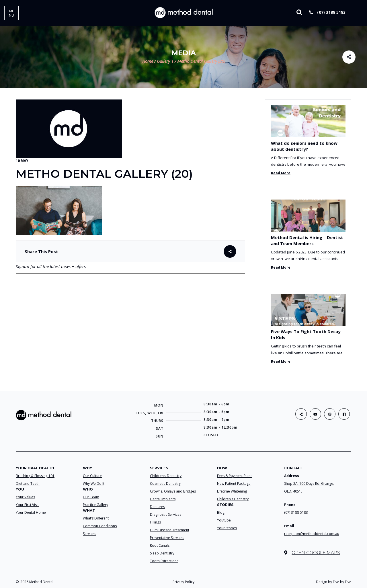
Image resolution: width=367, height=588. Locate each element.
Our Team (91, 497)
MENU (11, 13)
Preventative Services (167, 538)
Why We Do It (94, 484)
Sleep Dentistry (162, 553)
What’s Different (96, 518)
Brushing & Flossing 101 (35, 476)
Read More (281, 173)
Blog (221, 512)
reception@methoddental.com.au (312, 534)
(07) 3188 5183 (327, 12)
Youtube (224, 520)
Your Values (25, 497)
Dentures (157, 507)
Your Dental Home (31, 512)
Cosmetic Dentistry (165, 484)
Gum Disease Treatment (170, 530)
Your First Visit (27, 505)
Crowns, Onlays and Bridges (173, 491)
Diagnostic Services (166, 514)
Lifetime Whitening (232, 491)
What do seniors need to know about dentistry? (304, 146)
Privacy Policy (183, 582)
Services (89, 534)
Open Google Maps (312, 553)
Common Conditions (100, 526)
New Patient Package (234, 484)
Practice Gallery (95, 505)
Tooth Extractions (164, 561)
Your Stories (227, 528)
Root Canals (160, 545)
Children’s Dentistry (166, 476)
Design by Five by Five (334, 582)
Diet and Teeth (28, 484)
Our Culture (92, 476)
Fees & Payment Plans (235, 476)
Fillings (155, 522)
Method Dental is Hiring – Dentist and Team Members (307, 240)
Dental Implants (163, 499)
